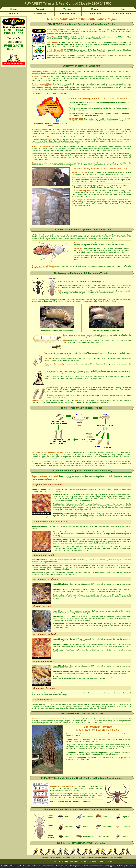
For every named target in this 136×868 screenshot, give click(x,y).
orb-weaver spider (89, 798)
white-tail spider (66, 796)
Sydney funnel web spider (89, 794)
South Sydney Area (94, 31)
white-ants (56, 71)
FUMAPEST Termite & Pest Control (88, 30)
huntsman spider (75, 798)
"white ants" (68, 19)
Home (119, 857)
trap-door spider (62, 798)
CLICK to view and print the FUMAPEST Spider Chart (70, 801)
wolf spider (92, 796)
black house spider (80, 796)
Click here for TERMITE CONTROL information (82, 843)
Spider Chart (73, 794)
